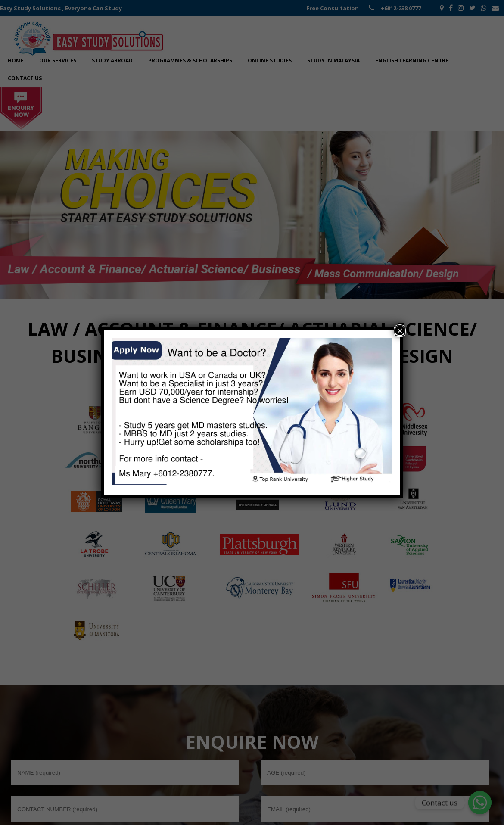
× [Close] (400, 330)
